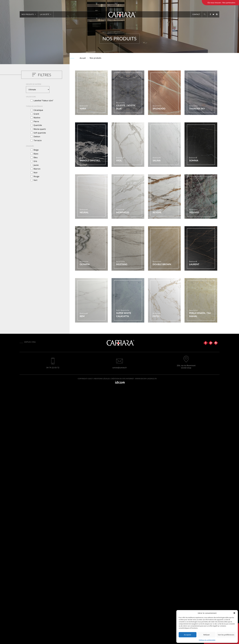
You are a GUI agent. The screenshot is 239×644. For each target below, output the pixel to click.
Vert (35, 180)
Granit (36, 114)
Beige (36, 150)
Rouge (36, 176)
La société (46, 14)
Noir (36, 173)
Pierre (36, 121)
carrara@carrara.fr (120, 367)
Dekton (37, 137)
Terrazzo (38, 140)
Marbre (37, 118)
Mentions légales (102, 379)
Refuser (207, 635)
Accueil (83, 58)
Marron (37, 169)
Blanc (36, 154)
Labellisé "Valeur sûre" (43, 101)
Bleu (36, 157)
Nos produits (29, 14)
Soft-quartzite (40, 133)
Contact (196, 14)
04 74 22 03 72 (53, 367)
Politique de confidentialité (207, 640)
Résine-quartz (40, 129)
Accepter (188, 635)
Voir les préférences (226, 635)
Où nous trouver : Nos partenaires (221, 3)
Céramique (38, 110)
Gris (35, 161)
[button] (234, 613)
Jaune (36, 165)
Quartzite (38, 125)
